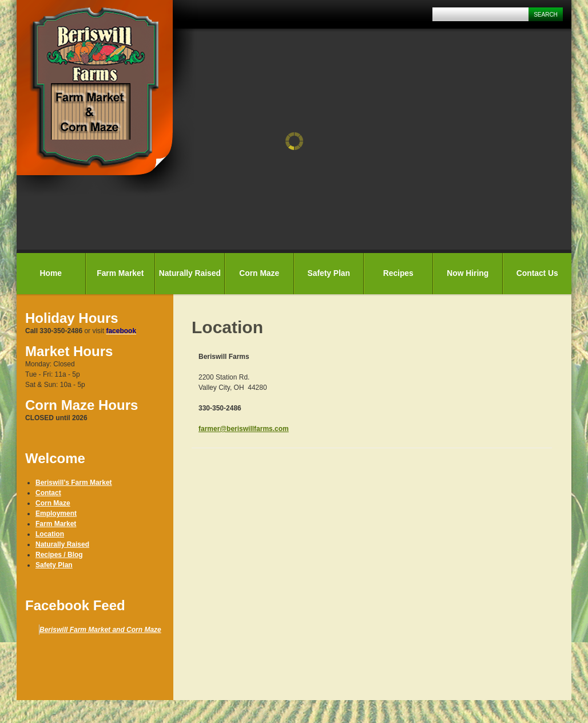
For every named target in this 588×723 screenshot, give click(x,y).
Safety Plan (329, 273)
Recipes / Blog (59, 555)
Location (50, 534)
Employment (56, 513)
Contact (48, 493)
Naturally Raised (190, 273)
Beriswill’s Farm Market (74, 483)
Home (51, 273)
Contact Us (537, 273)
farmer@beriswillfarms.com (244, 429)
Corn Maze (259, 273)
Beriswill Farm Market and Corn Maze (100, 630)
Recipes (398, 273)
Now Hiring (468, 273)
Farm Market (120, 273)
